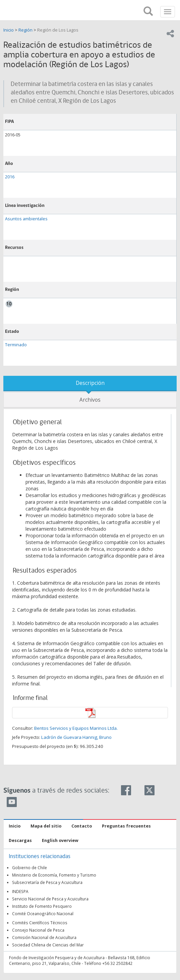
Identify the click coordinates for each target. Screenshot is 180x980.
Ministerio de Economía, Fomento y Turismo (54, 875)
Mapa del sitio (46, 826)
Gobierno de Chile (29, 867)
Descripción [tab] (90, 383)
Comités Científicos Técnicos (40, 923)
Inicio (9, 30)
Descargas (20, 840)
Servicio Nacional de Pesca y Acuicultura (50, 899)
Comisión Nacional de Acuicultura (44, 937)
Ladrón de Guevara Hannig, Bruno (76, 737)
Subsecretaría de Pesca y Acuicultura (47, 882)
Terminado (16, 345)
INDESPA (20, 891)
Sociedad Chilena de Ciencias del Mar (48, 945)
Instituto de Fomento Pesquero (42, 906)
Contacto (82, 826)
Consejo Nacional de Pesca (38, 930)
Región (25, 30)
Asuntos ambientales (26, 219)
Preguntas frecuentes (126, 826)
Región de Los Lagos (58, 30)
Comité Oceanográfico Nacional (43, 914)
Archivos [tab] (90, 400)
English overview (60, 840)
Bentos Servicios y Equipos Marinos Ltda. (76, 728)
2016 (10, 177)
